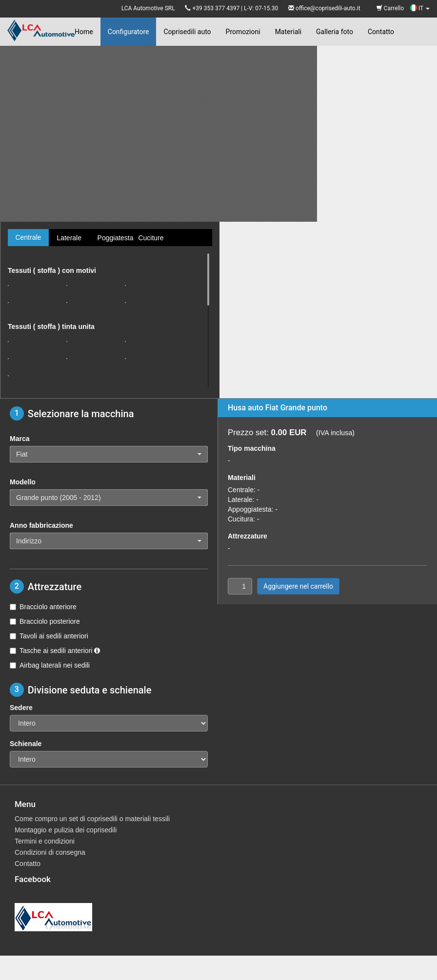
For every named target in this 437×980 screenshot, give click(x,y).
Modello (23, 482)
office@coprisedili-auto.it (328, 8)
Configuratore (129, 32)
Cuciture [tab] (151, 238)
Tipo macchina (252, 448)
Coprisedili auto (187, 32)
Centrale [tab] (28, 237)
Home (84, 32)
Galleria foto (335, 32)
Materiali (288, 32)
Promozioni (243, 32)
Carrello (390, 8)
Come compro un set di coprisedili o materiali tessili (92, 819)
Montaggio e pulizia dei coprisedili (66, 830)
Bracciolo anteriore (43, 607)
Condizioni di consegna (50, 852)
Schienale (26, 744)
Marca (20, 439)
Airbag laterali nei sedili (50, 665)
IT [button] (420, 8)
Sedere (21, 708)
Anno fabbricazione (41, 525)
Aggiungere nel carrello (298, 586)
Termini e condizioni (45, 841)
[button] (109, 454)
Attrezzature (248, 536)
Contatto (381, 32)
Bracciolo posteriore (45, 621)
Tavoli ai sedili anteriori (49, 636)
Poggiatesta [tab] (114, 238)
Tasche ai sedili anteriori (55, 651)
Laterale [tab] (69, 238)
